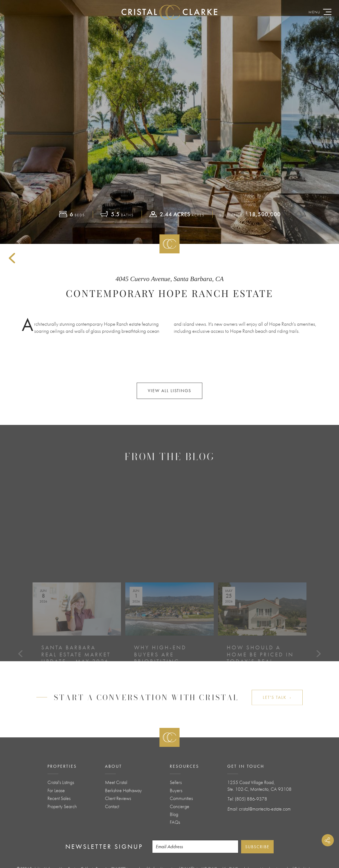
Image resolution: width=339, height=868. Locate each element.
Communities (181, 798)
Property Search (62, 806)
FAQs (175, 822)
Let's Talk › (277, 705)
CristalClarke (169, 12)
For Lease (56, 790)
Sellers (176, 782)
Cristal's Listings (61, 782)
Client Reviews (118, 798)
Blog (174, 814)
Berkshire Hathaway (123, 790)
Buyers (176, 790)
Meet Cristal (116, 782)
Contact (112, 806)
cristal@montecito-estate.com (265, 809)
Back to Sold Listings (12, 258)
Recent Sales (59, 798)
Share (328, 840)
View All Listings (169, 391)
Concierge (180, 806)
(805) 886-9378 (251, 799)
